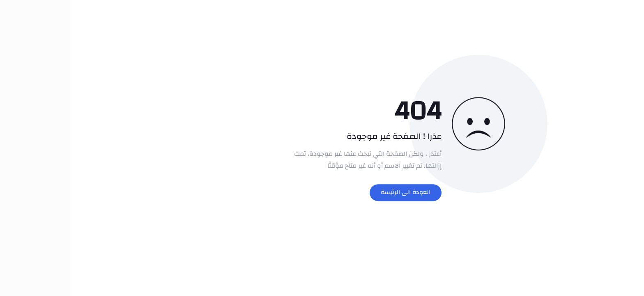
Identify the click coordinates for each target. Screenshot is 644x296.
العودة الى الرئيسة (335, 192)
